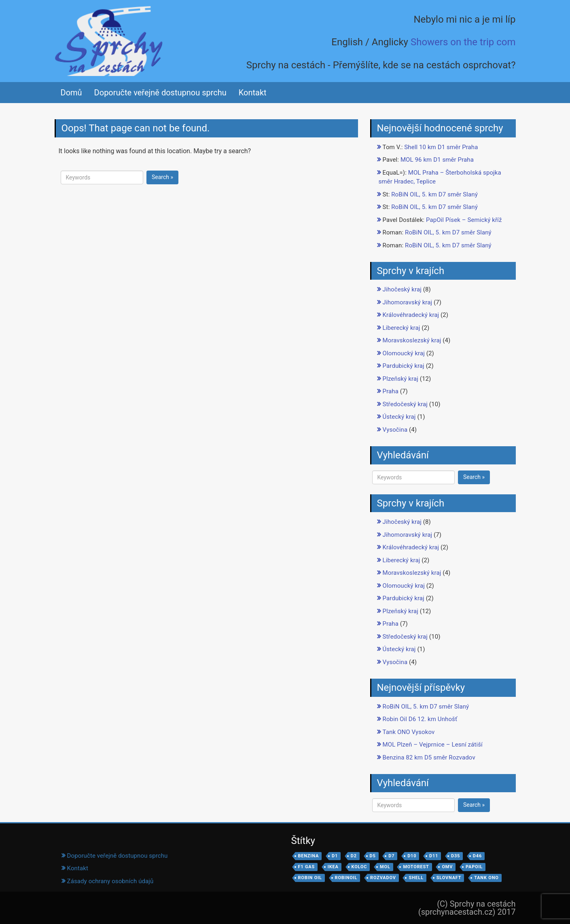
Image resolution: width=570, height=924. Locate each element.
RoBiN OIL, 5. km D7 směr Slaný (434, 194)
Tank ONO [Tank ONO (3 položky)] (486, 878)
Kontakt (253, 93)
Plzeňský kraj (400, 379)
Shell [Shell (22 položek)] (416, 878)
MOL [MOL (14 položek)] (385, 867)
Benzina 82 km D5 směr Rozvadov (429, 757)
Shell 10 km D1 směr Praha (441, 147)
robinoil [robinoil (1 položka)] (346, 878)
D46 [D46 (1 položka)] (477, 856)
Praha (391, 391)
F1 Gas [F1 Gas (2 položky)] (307, 867)
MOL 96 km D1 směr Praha (437, 160)
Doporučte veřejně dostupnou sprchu (160, 93)
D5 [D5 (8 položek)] (373, 856)
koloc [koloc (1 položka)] (359, 867)
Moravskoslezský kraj (412, 340)
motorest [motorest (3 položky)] (416, 867)
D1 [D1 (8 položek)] (335, 856)
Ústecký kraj (399, 417)
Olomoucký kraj (404, 353)
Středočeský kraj (405, 404)
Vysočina (395, 430)
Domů (71, 93)
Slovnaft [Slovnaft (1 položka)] (449, 878)
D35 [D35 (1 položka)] (456, 856)
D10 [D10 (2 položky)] (412, 856)
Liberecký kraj (402, 328)
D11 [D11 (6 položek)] (434, 856)
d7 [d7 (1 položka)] (391, 856)
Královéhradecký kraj (411, 315)
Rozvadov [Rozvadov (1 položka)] (383, 878)
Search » (162, 177)
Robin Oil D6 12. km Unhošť (420, 719)
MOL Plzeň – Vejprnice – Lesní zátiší (433, 745)
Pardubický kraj (404, 366)
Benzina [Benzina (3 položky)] (309, 856)
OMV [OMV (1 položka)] (447, 867)
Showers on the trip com (463, 42)
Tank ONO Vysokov (409, 732)
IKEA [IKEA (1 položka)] (333, 867)
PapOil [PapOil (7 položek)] (474, 867)
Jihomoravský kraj (408, 302)
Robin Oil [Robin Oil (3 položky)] (310, 878)
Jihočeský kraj (402, 289)
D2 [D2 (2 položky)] (354, 856)
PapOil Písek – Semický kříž (464, 220)
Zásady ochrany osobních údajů (110, 881)
